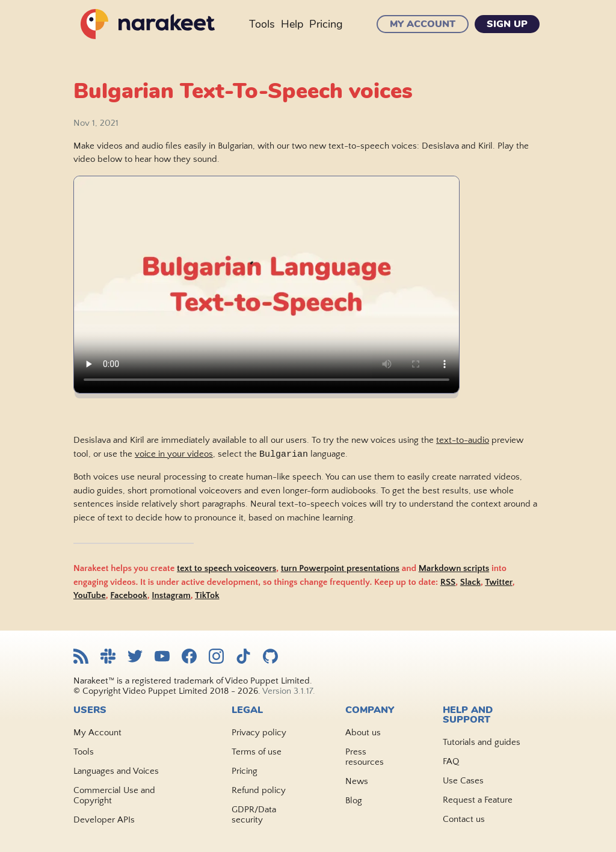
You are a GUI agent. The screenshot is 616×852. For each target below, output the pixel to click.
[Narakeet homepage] (146, 24)
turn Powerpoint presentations (340, 569)
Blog (354, 801)
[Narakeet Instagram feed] (216, 657)
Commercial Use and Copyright (114, 795)
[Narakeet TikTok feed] (243, 657)
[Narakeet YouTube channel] (162, 657)
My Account (423, 24)
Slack (470, 583)
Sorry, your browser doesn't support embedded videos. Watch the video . (266, 285)
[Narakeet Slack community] (108, 657)
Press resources (365, 757)
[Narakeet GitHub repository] (270, 657)
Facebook (128, 596)
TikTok (207, 596)
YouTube (90, 596)
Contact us (464, 819)
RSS (448, 583)
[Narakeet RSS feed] (81, 657)
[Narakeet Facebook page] (189, 657)
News (357, 781)
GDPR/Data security (254, 815)
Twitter (499, 583)
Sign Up (507, 24)
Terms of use (257, 752)
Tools (262, 24)
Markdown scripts (454, 569)
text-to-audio (463, 440)
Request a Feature (478, 800)
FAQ (451, 761)
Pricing (326, 24)
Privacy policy (259, 733)
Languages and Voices (116, 771)
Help (292, 24)
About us (363, 733)
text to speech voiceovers (226, 569)
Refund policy (259, 790)
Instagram (171, 596)
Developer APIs (104, 820)
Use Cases (463, 781)
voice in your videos (174, 455)
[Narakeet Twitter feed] (135, 657)
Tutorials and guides (482, 742)
